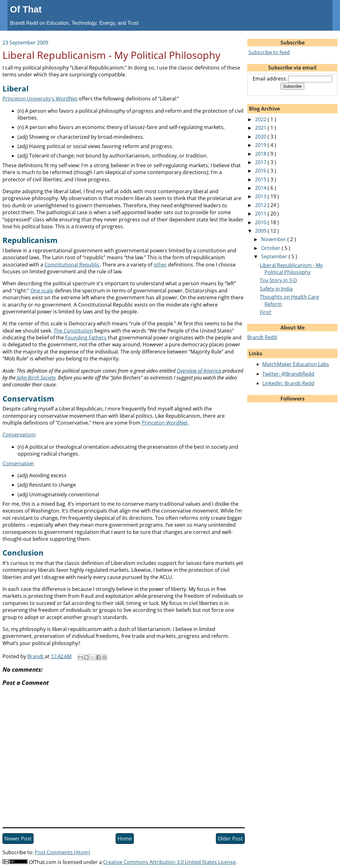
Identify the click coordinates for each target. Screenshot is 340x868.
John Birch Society (36, 378)
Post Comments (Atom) (62, 852)
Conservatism (19, 435)
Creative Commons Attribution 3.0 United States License (169, 862)
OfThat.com (43, 862)
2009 (261, 231)
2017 (261, 162)
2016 (261, 171)
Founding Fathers (86, 338)
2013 (261, 196)
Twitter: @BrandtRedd (288, 374)
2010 (261, 222)
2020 (261, 137)
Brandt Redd (262, 337)
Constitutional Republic (72, 265)
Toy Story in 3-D (278, 280)
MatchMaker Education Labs (296, 364)
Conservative (18, 463)
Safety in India (276, 289)
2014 (261, 188)
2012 (261, 205)
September (275, 256)
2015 (261, 179)
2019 (261, 145)
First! (266, 312)
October (271, 248)
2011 (261, 214)
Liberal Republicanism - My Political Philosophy (291, 269)
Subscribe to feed (269, 52)
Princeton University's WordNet (40, 99)
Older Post (230, 839)
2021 (261, 128)
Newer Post (18, 839)
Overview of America (199, 371)
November (274, 239)
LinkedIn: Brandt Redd (288, 383)
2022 (261, 119)
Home (125, 839)
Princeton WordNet (165, 423)
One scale (42, 291)
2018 (261, 154)
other (160, 265)
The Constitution (73, 331)
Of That (26, 9)
